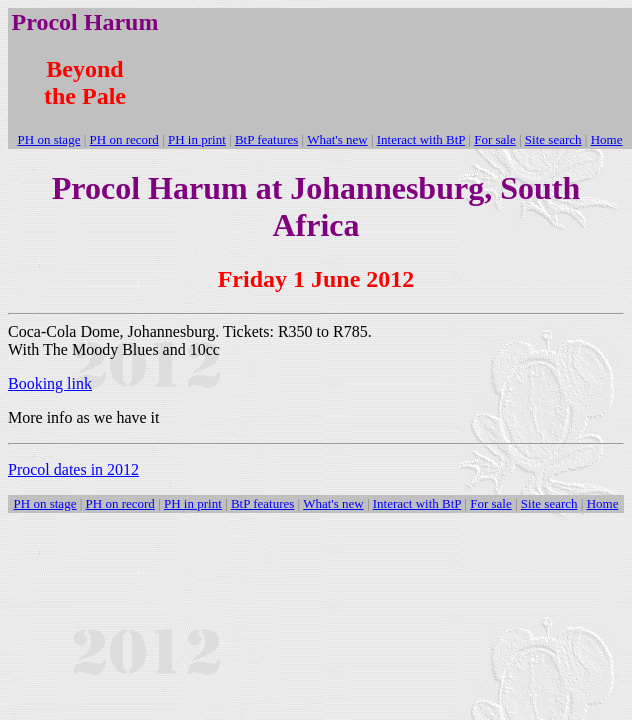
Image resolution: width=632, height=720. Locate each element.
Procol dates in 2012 (73, 469)
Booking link (50, 383)
